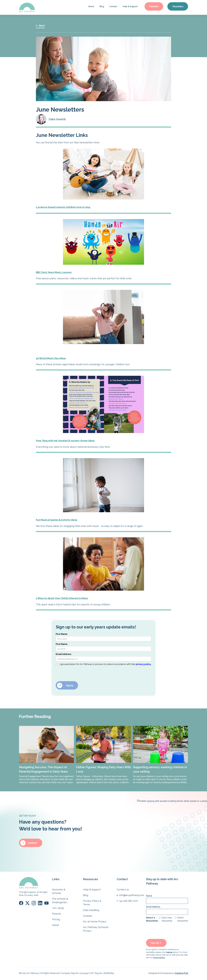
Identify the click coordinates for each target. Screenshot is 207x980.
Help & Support (130, 6)
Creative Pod (181, 973)
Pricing (56, 919)
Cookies (88, 916)
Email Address (63, 654)
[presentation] (76, 673)
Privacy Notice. (159, 958)
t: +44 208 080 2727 (127, 901)
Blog (102, 6)
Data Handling (91, 910)
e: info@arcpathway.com (130, 895)
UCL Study (58, 908)
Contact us (123, 889)
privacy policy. (144, 664)
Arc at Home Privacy (95, 921)
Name (149, 896)
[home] (27, 7)
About (91, 6)
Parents (154, 6)
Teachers (178, 6)
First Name (62, 634)
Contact (113, 6)
